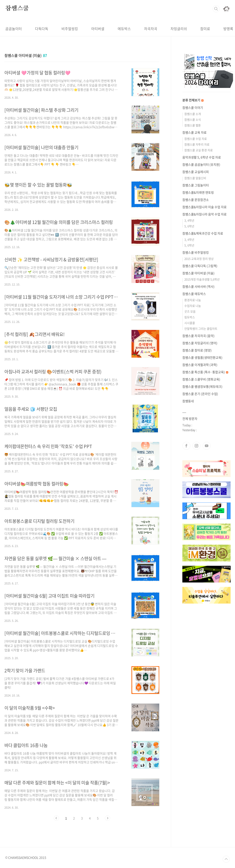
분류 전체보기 (193, 100)
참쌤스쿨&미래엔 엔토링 (198, 192)
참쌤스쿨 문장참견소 (196, 200)
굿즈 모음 (190, 311)
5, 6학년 (189, 226)
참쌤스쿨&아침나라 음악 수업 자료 (204, 214)
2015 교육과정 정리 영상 (199, 259)
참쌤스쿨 (17, 9)
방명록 (228, 29)
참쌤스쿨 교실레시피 (196, 172)
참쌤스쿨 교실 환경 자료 (199, 150)
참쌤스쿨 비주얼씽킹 (196, 252)
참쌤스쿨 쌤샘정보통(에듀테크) (202, 386)
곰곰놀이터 (14, 29)
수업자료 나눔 (193, 306)
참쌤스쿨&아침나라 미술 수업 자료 (204, 207)
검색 (216, 9)
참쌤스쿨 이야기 (193, 107)
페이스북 (186, 446)
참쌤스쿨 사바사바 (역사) (198, 286)
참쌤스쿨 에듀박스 (194, 294)
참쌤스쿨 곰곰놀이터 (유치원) (201, 164)
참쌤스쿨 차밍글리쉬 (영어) (200, 343)
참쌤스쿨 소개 (193, 114)
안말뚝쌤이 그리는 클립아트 (201, 328)
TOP (226, 859)
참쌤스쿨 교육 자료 (194, 132)
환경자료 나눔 (193, 300)
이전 (56, 818)
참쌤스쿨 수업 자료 (196, 139)
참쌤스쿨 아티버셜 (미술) (198, 273)
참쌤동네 (188, 401)
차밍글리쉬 (179, 29)
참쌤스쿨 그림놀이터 (196, 185)
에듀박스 (124, 29)
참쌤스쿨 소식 (193, 119)
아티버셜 (98, 29)
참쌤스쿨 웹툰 (193, 125)
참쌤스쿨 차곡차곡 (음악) (198, 336)
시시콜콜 (190, 323)
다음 (107, 818)
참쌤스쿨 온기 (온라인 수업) (200, 394)
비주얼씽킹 (70, 29)
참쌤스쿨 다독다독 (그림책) (200, 266)
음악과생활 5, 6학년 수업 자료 (202, 157)
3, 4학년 (189, 220)
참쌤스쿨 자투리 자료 (197, 144)
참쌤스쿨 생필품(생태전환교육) (202, 357)
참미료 (205, 29)
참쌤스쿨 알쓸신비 (195, 178)
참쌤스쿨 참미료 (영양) (197, 350)
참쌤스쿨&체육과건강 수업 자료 (203, 233)
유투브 (207, 446)
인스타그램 (196, 446)
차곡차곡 (151, 29)
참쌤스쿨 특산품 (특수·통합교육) (205, 372)
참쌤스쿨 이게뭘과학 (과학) (200, 365)
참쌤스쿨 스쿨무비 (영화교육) (201, 379)
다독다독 (42, 29)
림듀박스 (190, 317)
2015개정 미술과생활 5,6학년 (202, 279)
